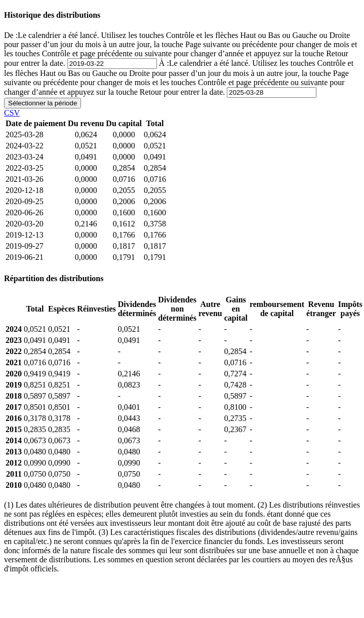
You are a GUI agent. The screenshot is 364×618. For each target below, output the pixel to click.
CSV (12, 113)
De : (180, 49)
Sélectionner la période (43, 103)
